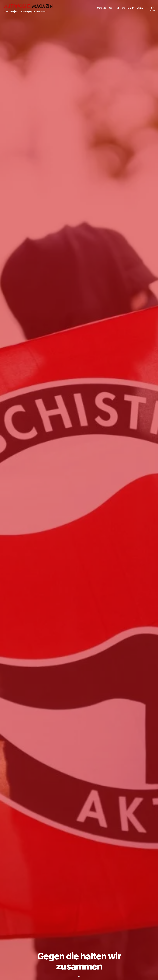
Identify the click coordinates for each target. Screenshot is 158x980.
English (140, 8)
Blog (110, 8)
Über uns (121, 8)
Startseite (102, 8)
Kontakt (131, 8)
